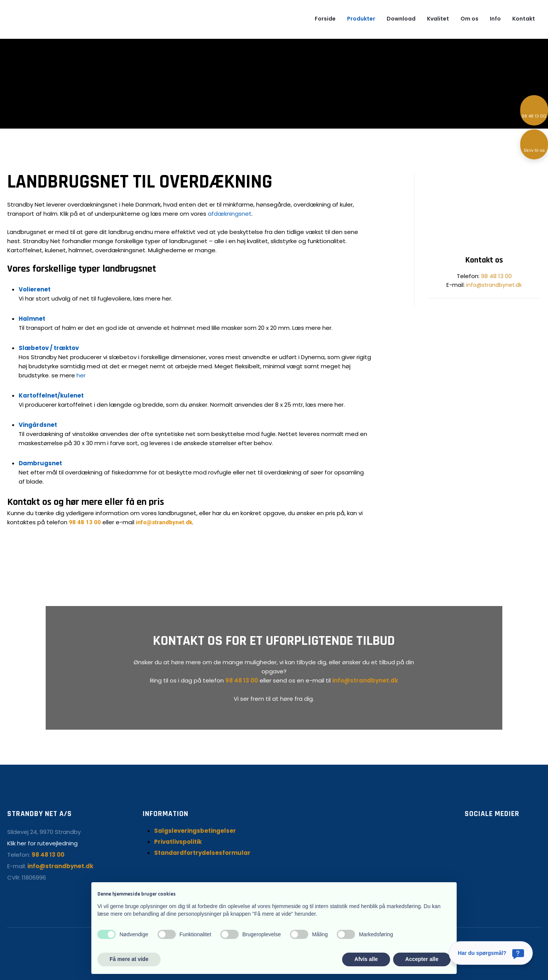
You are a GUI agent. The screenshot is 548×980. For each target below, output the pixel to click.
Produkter (361, 19)
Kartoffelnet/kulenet (51, 395)
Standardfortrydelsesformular (202, 853)
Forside (325, 19)
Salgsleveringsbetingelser (195, 831)
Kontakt (524, 19)
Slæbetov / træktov (49, 348)
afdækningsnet (230, 214)
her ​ (81, 375)
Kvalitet (438, 19)
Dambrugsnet (40, 463)
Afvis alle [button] (366, 959)
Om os (469, 19)
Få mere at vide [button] (129, 959)
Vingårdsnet (38, 425)
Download (401, 19)
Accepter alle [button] (422, 959)
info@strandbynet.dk (164, 522)
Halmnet (32, 319)
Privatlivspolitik (178, 842)
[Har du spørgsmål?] (491, 953)
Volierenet (35, 289)
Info (495, 19)
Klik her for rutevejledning (42, 843)
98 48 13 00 (85, 522)
